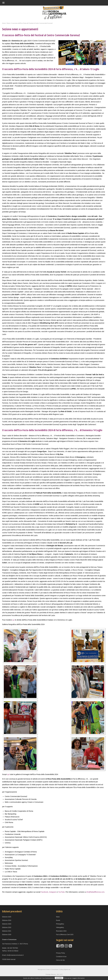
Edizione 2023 (7, 924)
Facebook (44, 892)
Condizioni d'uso (61, 957)
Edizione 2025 (7, 917)
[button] (50, 3)
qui (14, 620)
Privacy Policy (61, 953)
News (58, 917)
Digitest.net (67, 969)
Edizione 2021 (7, 931)
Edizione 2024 (7, 920)
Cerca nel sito (60, 960)
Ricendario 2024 (61, 931)
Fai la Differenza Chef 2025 (65, 935)
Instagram (53, 892)
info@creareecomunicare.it (15, 955)
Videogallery (60, 927)
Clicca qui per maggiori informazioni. (74, 978)
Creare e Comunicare (52, 969)
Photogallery (60, 924)
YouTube (61, 892)
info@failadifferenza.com (95, 892)
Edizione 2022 (7, 927)
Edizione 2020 (7, 935)
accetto (59, 978)
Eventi (58, 920)
